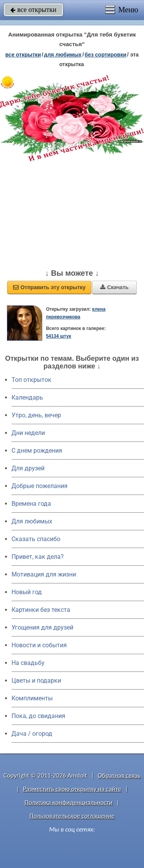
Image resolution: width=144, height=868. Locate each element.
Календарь (27, 397)
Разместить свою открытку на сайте (72, 789)
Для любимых (32, 521)
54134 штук (59, 336)
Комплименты (32, 698)
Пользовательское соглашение (72, 816)
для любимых (63, 55)
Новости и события (39, 645)
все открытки (33, 10)
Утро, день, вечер (36, 415)
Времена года (31, 504)
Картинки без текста (41, 610)
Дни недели (28, 433)
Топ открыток (31, 380)
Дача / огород (32, 734)
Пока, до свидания (38, 716)
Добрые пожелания (40, 486)
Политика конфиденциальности (69, 802)
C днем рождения (37, 451)
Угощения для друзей (42, 627)
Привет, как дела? (38, 557)
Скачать (114, 287)
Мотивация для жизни (44, 574)
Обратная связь (119, 776)
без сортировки (105, 55)
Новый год (27, 592)
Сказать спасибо (36, 539)
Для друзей (28, 468)
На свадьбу (28, 663)
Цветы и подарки (36, 681)
